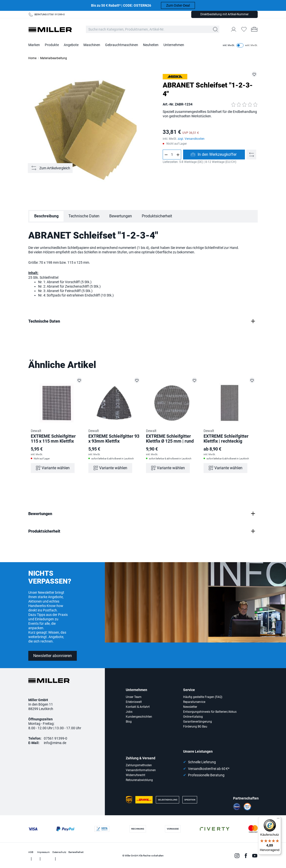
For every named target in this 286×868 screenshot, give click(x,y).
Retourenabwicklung (139, 780)
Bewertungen (121, 216)
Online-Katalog (193, 717)
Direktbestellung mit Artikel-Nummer (224, 14)
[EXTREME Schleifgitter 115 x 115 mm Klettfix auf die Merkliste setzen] (79, 380)
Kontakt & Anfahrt (138, 707)
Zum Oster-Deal (178, 5)
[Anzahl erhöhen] (178, 155)
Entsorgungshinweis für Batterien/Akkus (210, 712)
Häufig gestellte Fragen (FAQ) (203, 697)
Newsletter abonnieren (53, 656)
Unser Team (134, 697)
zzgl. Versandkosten (191, 139)
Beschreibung (46, 216)
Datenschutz (59, 852)
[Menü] (278, 819)
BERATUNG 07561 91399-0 (50, 14)
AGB (31, 852)
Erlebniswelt (134, 702)
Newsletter (190, 707)
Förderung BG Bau (195, 727)
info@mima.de (55, 743)
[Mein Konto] (234, 29)
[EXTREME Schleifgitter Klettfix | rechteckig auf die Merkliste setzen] (252, 380)
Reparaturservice (194, 702)
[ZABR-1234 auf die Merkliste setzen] (254, 74)
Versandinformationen (141, 770)
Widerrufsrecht (135, 775)
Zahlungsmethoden (139, 765)
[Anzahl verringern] (166, 155)
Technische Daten (84, 216)
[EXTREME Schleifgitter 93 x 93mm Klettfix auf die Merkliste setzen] (137, 380)
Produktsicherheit (157, 216)
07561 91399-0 (56, 738)
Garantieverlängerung (198, 722)
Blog (129, 722)
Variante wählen (56, 468)
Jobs (129, 712)
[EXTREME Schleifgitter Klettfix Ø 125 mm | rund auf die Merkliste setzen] (194, 380)
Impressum (43, 852)
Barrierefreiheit (76, 852)
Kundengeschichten (139, 717)
